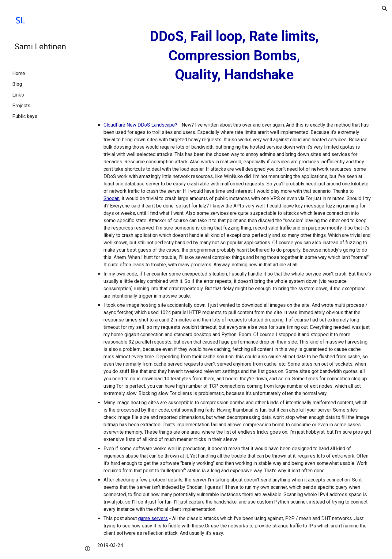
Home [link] (19, 73)
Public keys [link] (25, 116)
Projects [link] (21, 106)
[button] (385, 9)
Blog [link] (17, 84)
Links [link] (18, 95)
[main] (234, 56)
